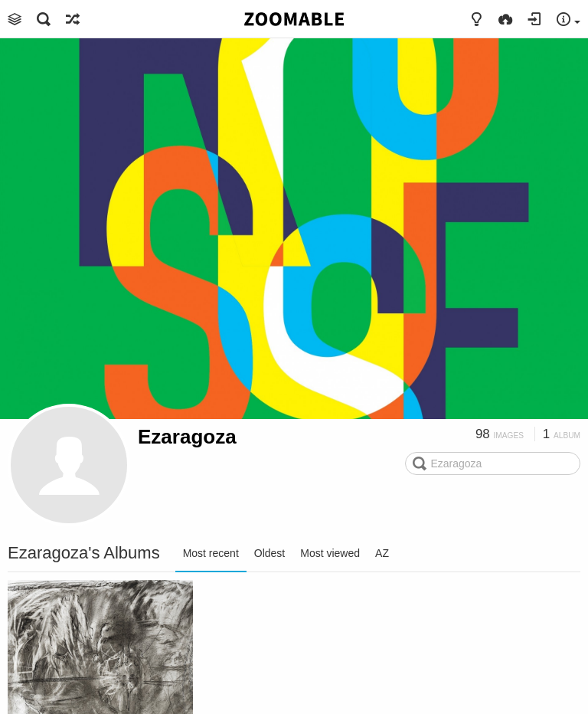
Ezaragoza (187, 437)
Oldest (269, 553)
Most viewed (330, 553)
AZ (382, 553)
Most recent (211, 553)
